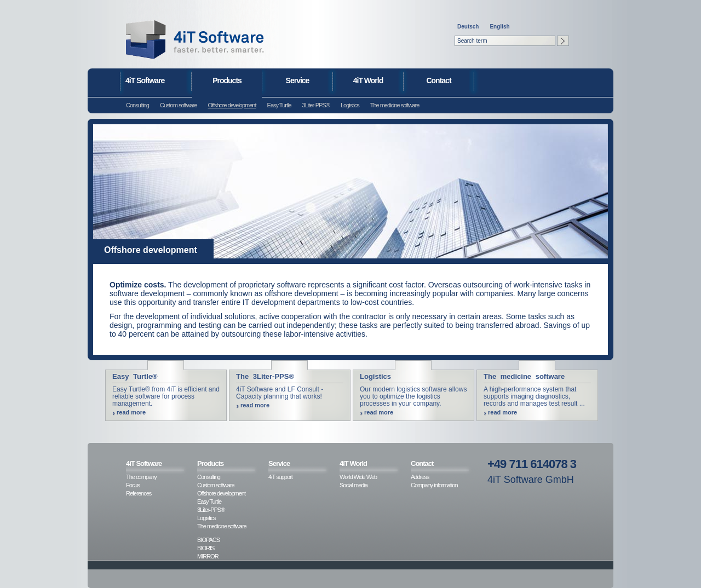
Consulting (137, 105)
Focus (133, 485)
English (499, 27)
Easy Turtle (279, 105)
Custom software (179, 105)
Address (420, 477)
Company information (434, 485)
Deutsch (468, 27)
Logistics (350, 105)
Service (298, 80)
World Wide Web (358, 477)
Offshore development (232, 105)
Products (227, 80)
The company (141, 477)
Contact (438, 80)
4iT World (368, 80)
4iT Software (145, 80)
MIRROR (208, 556)
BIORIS (206, 548)
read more (131, 412)
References (139, 493)
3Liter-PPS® (316, 105)
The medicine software (395, 105)
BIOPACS (208, 540)
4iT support (280, 477)
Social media (354, 485)
